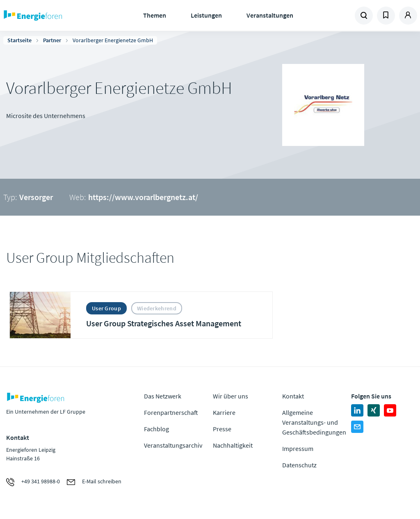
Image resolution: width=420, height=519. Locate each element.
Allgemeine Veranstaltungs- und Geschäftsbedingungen (314, 422)
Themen (155, 15)
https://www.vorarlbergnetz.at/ (143, 197)
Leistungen (206, 15)
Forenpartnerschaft (171, 412)
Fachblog (156, 429)
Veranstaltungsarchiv (173, 445)
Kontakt (293, 396)
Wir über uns (231, 396)
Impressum (298, 448)
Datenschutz (299, 465)
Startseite (19, 40)
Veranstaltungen (270, 15)
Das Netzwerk (163, 396)
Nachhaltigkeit (233, 445)
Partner (52, 40)
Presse (222, 429)
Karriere (224, 412)
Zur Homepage (54, 16)
